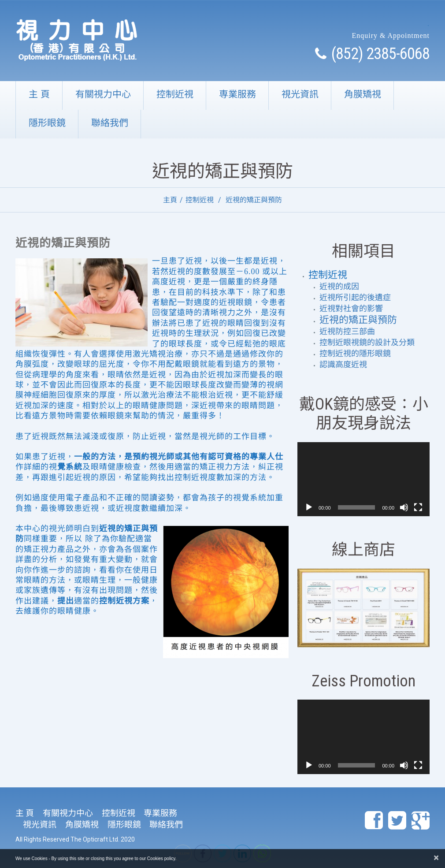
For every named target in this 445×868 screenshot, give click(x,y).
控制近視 (175, 94)
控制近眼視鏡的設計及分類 (367, 343)
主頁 (170, 200)
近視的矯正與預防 (358, 320)
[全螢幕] (418, 507)
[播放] (309, 507)
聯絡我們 (110, 123)
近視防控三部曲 (347, 332)
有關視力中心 (103, 94)
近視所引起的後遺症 (355, 298)
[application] (363, 479)
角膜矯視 (363, 94)
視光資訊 (300, 94)
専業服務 (237, 94)
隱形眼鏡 (47, 123)
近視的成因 (339, 287)
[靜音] (404, 507)
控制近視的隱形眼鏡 (355, 354)
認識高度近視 (343, 365)
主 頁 (39, 94)
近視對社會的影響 (351, 309)
